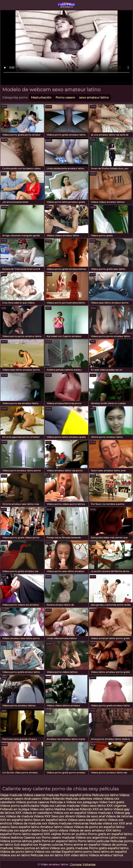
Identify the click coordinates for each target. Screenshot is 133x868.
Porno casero (65, 97)
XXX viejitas (52, 834)
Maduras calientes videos (84, 799)
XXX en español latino (16, 820)
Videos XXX (42, 816)
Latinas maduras (67, 806)
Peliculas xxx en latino (47, 855)
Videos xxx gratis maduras (69, 848)
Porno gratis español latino (109, 848)
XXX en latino (103, 809)
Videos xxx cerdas (48, 852)
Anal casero (33, 799)
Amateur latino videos (57, 827)
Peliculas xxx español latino (20, 830)
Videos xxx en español (70, 813)
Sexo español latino (25, 827)
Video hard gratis (112, 802)
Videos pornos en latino (31, 848)
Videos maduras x (100, 813)
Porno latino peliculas (94, 841)
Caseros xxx (32, 838)
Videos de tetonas (119, 816)
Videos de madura (19, 816)
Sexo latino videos (55, 830)
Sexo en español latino (50, 820)
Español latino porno (77, 852)
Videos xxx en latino (15, 855)
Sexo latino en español (110, 852)
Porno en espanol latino (59, 841)
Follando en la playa (15, 809)
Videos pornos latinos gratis (20, 841)
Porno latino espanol (28, 834)
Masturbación (41, 97)
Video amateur (66, 5)
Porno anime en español (82, 845)
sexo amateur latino (94, 97)
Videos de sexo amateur (87, 830)
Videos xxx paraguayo (83, 802)
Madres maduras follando (73, 809)
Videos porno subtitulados (20, 806)
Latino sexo (118, 838)
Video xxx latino (42, 809)
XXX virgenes (116, 806)
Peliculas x (58, 802)
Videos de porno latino (17, 852)
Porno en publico (75, 834)
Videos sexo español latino (87, 820)
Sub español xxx (26, 845)
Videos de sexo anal (90, 816)
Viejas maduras (11, 795)
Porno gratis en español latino (110, 834)
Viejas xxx (47, 806)
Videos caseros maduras (41, 795)
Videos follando (53, 799)
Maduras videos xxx (104, 823)
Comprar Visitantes (83, 864)
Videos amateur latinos (106, 855)
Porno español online (75, 795)
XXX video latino (76, 855)
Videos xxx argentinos (92, 838)
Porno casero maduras (58, 838)
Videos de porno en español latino (99, 827)
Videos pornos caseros (32, 802)
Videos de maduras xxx (30, 823)
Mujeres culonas (51, 845)
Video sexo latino (93, 806)
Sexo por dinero (63, 816)
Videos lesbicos (11, 838)
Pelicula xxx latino (105, 795)
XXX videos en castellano (34, 813)
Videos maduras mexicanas (68, 823)
